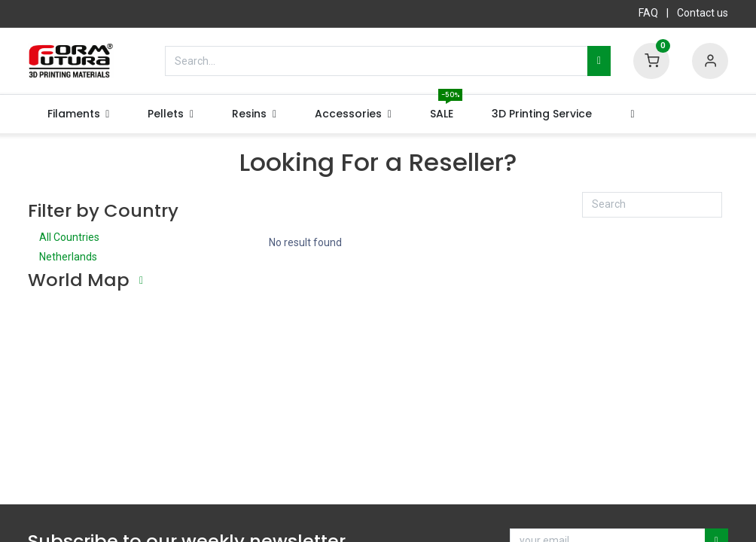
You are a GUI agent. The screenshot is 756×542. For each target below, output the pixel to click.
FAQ (648, 13)
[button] (633, 114)
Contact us (703, 13)
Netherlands (107, 258)
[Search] (599, 61)
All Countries (107, 239)
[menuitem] (442, 114)
